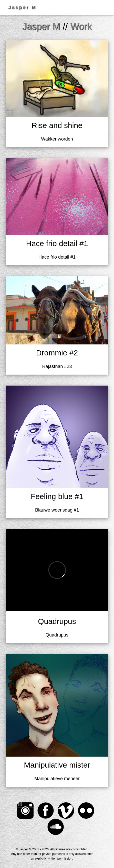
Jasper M (25, 849)
